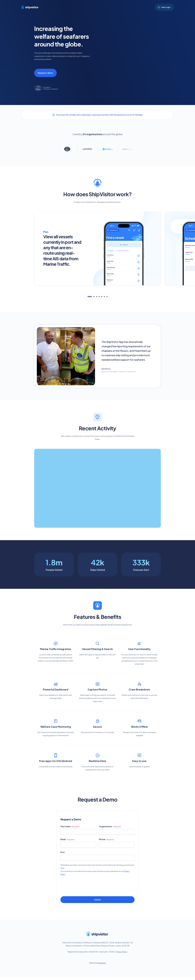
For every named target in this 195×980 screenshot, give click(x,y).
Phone (107, 839)
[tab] (90, 297)
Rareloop (102, 963)
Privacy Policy (122, 952)
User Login (166, 7)
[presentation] (79, 884)
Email (67, 839)
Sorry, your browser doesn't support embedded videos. (137, 58)
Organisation (110, 827)
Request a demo (45, 73)
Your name (70, 827)
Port (63, 852)
